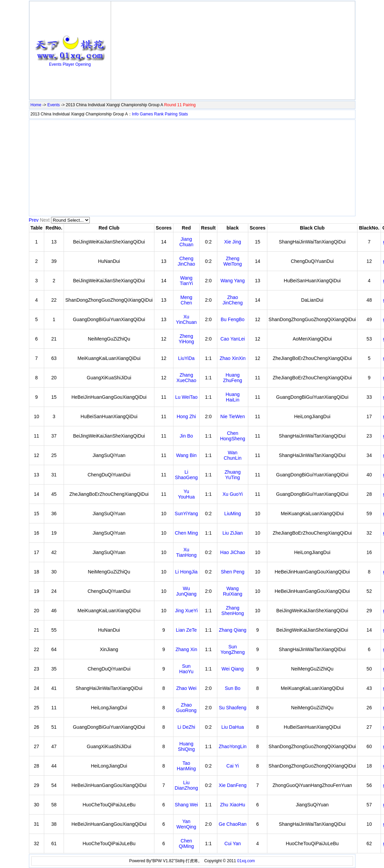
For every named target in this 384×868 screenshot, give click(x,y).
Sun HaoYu (186, 669)
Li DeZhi (186, 727)
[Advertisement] (233, 50)
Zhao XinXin (233, 358)
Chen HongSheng (233, 436)
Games (146, 114)
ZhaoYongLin (233, 746)
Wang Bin (186, 455)
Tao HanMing (186, 766)
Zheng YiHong (186, 339)
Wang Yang (232, 281)
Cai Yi (233, 766)
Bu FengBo (233, 319)
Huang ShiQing (186, 746)
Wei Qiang (232, 669)
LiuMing (232, 514)
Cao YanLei (233, 339)
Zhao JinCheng (232, 300)
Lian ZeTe (186, 630)
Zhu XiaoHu (233, 805)
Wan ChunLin (233, 455)
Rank (159, 114)
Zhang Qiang (232, 630)
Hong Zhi (186, 416)
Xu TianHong (186, 552)
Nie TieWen (233, 416)
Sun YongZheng (232, 649)
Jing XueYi (186, 611)
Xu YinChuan (186, 319)
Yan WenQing (186, 824)
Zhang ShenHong (233, 611)
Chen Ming (186, 533)
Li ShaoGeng (186, 475)
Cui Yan (233, 843)
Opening (83, 64)
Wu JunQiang (186, 591)
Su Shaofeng (232, 708)
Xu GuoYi (232, 494)
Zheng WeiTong (233, 261)
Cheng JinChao (186, 261)
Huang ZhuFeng (233, 378)
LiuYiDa (187, 358)
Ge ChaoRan (233, 824)
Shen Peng (232, 572)
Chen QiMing (186, 843)
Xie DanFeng (233, 785)
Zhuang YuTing (232, 475)
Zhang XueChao (186, 378)
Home (36, 105)
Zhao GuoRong (186, 708)
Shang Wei (186, 805)
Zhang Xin (186, 649)
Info (135, 114)
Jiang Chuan (186, 242)
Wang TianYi (187, 281)
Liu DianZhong (187, 785)
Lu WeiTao (186, 397)
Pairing (171, 114)
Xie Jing (233, 242)
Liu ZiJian (233, 533)
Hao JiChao (232, 552)
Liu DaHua (233, 727)
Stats (183, 114)
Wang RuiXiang (232, 591)
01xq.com (246, 861)
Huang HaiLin (232, 397)
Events (55, 64)
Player (68, 64)
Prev (34, 220)
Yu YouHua (186, 494)
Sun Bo (233, 688)
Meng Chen (186, 300)
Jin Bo (186, 436)
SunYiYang (187, 514)
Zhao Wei (186, 688)
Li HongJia (186, 572)
